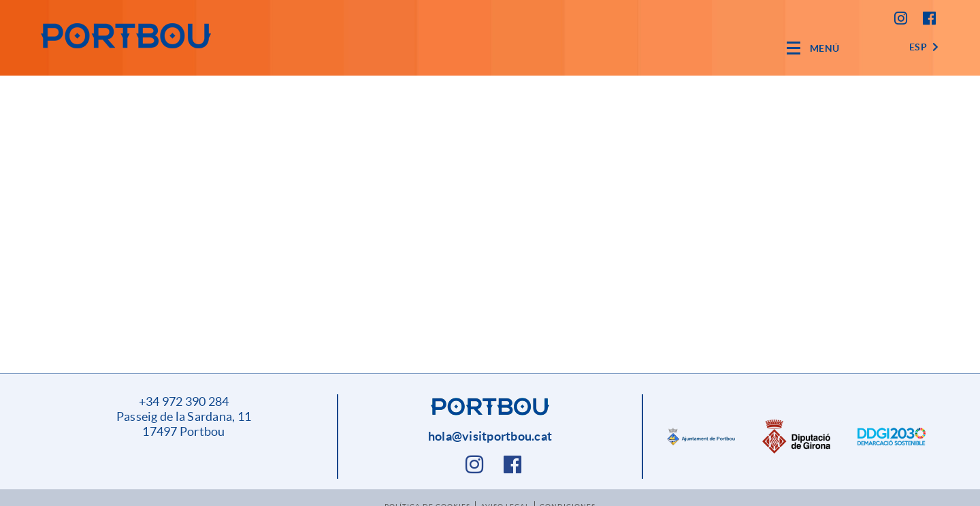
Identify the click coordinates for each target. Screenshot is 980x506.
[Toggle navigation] (813, 48)
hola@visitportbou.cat (490, 436)
